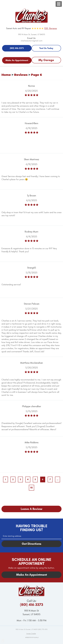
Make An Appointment (17, 60)
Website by (31, 637)
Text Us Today (46, 48)
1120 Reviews (51, 28)
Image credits (31, 634)
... (58, 479)
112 (31, 488)
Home (6, 75)
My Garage (46, 60)
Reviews (21, 75)
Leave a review (31, 509)
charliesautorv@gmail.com (32, 41)
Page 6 (36, 75)
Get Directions (31, 544)
